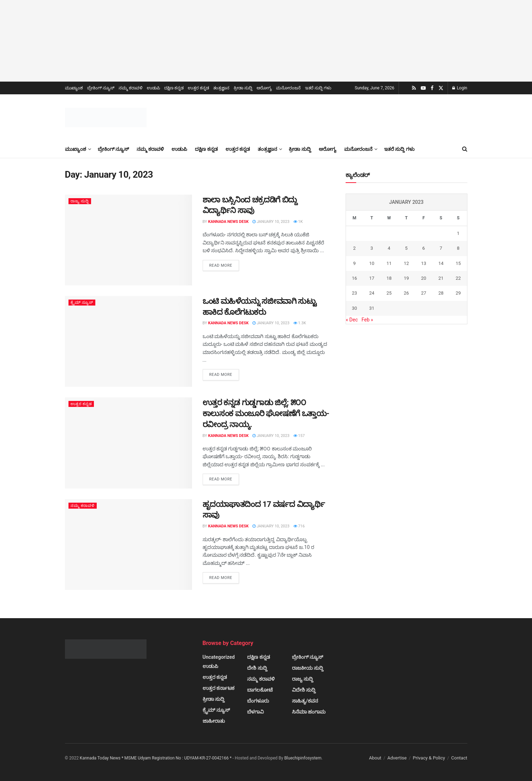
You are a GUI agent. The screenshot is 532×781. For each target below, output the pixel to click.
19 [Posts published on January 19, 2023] (407, 278)
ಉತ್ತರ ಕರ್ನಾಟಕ (219, 688)
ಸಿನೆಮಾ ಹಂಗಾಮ (309, 712)
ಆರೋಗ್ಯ (264, 88)
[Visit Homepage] (106, 117)
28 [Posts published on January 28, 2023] (441, 293)
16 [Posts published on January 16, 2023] (355, 278)
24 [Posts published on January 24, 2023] (372, 293)
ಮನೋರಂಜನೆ (288, 88)
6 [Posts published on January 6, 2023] (423, 248)
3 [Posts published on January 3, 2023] (372, 248)
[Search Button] (465, 149)
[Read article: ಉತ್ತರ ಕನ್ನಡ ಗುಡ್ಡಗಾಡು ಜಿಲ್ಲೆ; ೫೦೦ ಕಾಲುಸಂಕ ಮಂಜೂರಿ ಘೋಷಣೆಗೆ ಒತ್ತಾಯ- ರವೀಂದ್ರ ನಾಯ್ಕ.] (128, 443)
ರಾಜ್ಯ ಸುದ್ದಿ (80, 201)
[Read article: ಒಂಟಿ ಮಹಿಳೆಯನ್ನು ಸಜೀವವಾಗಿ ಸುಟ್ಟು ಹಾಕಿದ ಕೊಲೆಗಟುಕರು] (128, 341)
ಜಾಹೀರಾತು (214, 721)
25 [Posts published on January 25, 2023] (389, 293)
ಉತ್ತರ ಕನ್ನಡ (198, 88)
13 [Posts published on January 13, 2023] (424, 263)
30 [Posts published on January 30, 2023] (355, 308)
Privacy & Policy (429, 758)
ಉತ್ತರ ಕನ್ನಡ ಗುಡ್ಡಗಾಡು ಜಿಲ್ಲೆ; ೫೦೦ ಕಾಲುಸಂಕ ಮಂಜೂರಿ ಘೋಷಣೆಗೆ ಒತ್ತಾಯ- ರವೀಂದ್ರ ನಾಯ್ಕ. (266, 413)
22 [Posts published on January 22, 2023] (458, 278)
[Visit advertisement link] (266, 41)
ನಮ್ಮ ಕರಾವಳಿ (131, 88)
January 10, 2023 (271, 222)
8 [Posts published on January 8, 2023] (458, 248)
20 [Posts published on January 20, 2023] (424, 278)
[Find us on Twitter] (441, 88)
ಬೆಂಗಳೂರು (258, 701)
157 (299, 436)
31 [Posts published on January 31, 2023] (372, 308)
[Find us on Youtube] (423, 88)
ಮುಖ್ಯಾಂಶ (74, 88)
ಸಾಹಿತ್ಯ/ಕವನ (305, 701)
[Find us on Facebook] (432, 88)
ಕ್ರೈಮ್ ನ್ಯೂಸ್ (82, 303)
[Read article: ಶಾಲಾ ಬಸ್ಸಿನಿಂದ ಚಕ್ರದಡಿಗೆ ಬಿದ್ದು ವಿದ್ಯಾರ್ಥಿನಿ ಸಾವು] (128, 240)
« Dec (352, 320)
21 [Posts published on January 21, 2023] (441, 278)
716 (299, 526)
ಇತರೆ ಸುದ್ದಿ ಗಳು (318, 88)
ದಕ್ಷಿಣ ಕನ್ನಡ (174, 88)
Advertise (397, 758)
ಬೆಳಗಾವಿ (255, 712)
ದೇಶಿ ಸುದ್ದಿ (257, 668)
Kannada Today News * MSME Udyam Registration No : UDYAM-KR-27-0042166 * (156, 758)
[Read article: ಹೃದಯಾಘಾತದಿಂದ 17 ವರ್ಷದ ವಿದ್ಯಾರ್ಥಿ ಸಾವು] (128, 545)
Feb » (367, 320)
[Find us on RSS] (414, 88)
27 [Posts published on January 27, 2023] (424, 293)
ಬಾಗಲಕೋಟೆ (260, 690)
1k (298, 222)
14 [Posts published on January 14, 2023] (441, 263)
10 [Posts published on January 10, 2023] (372, 263)
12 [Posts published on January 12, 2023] (407, 263)
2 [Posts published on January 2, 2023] (354, 248)
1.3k (300, 323)
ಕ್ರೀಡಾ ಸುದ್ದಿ (243, 88)
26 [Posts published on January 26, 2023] (407, 293)
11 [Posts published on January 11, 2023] (389, 263)
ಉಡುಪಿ (153, 88)
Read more (224, 265)
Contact (459, 758)
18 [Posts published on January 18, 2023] (389, 278)
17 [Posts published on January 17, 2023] (372, 278)
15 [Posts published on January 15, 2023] (458, 263)
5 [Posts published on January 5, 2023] (406, 248)
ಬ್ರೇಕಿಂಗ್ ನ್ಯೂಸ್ (101, 88)
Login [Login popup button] (460, 88)
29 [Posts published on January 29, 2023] (458, 293)
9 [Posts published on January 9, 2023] (354, 263)
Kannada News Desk (228, 222)
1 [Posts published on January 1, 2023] (458, 233)
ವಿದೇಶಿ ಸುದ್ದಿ (304, 690)
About (375, 758)
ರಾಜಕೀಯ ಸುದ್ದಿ (308, 668)
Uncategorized (219, 657)
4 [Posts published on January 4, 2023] (389, 248)
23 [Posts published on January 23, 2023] (355, 293)
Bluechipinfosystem (303, 758)
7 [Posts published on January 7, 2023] (441, 248)
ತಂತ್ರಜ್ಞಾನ (221, 88)
